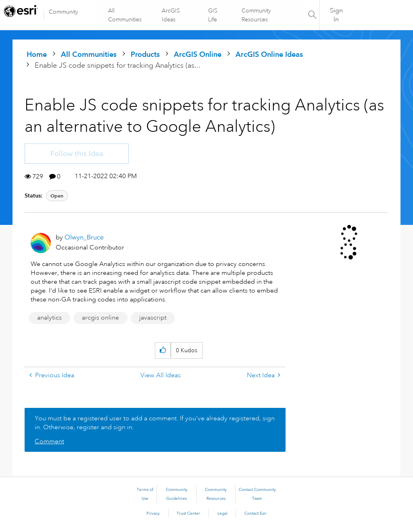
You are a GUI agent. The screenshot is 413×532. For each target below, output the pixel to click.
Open (57, 196)
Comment (49, 441)
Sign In (336, 15)
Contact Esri (256, 513)
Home (37, 54)
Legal (222, 513)
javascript (153, 318)
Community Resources (256, 15)
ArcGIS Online (198, 54)
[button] (163, 350)
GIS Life (213, 15)
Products (145, 54)
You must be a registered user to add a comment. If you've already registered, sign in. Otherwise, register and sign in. (155, 423)
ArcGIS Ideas (171, 15)
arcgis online (100, 318)
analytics (49, 318)
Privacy (153, 513)
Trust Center (188, 513)
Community (64, 12)
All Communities (125, 15)
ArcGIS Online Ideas (269, 54)
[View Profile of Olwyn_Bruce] (84, 237)
